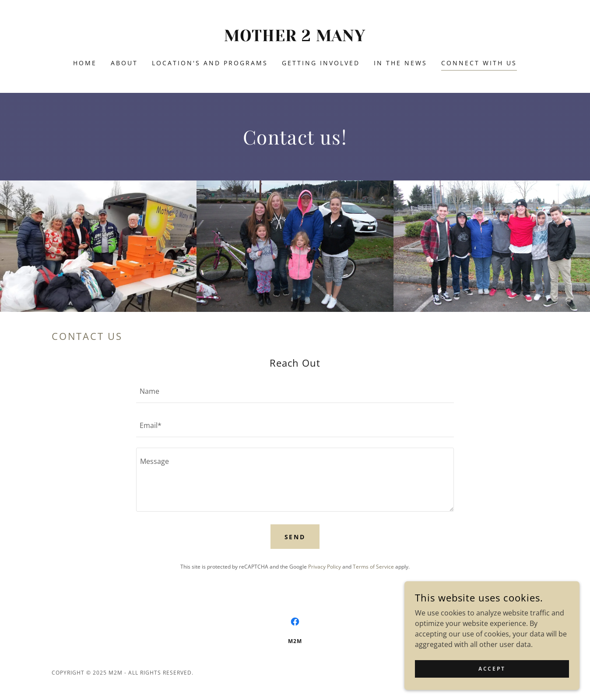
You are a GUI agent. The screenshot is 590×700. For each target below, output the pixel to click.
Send (295, 537)
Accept (492, 669)
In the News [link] (400, 63)
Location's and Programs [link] (210, 63)
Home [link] (85, 63)
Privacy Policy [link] (325, 567)
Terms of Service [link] (373, 567)
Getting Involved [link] (321, 63)
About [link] (124, 63)
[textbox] (295, 391)
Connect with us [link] (479, 63)
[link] (295, 39)
